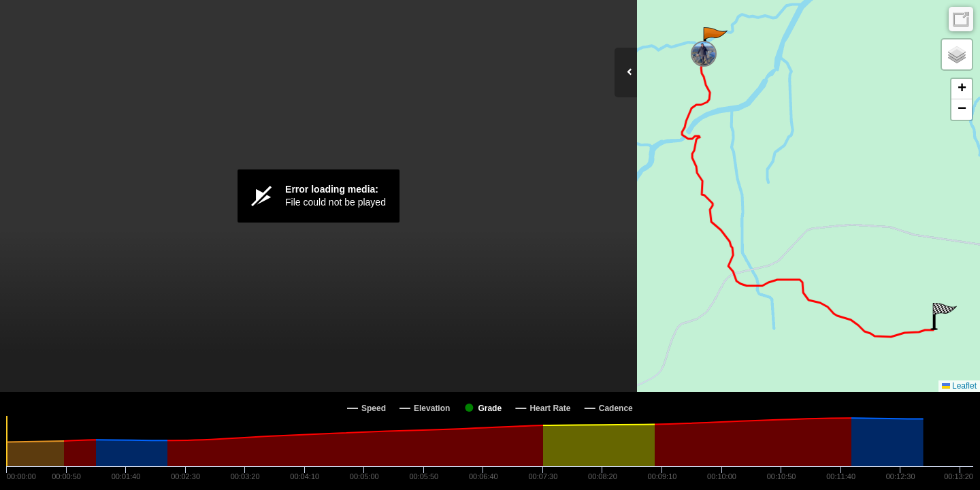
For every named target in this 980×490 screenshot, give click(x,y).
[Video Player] (318, 196)
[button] (714, 41)
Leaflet (959, 386)
